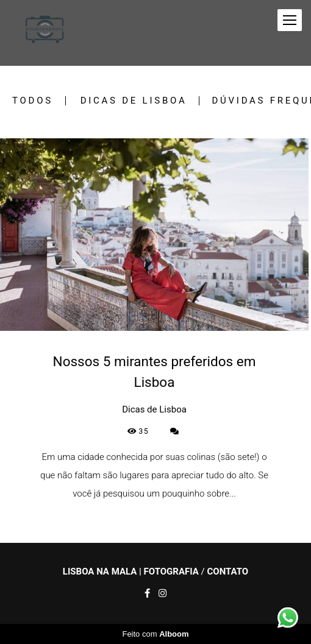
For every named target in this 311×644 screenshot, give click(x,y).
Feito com (155, 634)
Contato (227, 572)
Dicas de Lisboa (134, 101)
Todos (33, 101)
